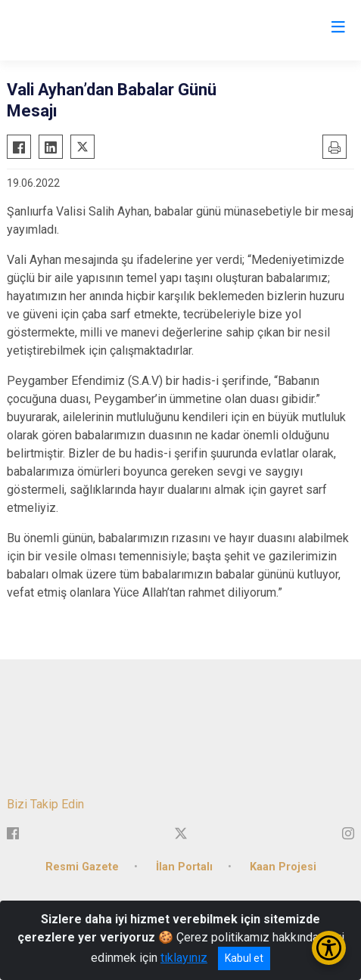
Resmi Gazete (82, 867)
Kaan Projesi (283, 867)
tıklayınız (184, 958)
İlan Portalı (184, 867)
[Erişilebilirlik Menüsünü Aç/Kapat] (329, 948)
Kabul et (244, 958)
